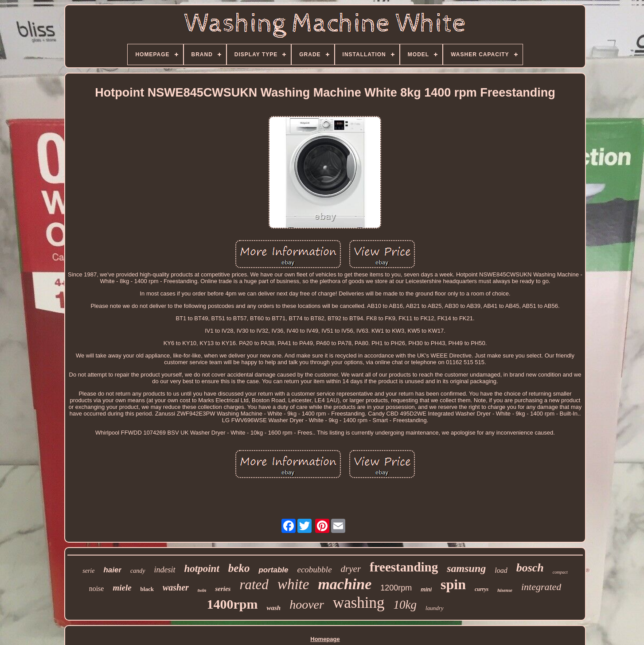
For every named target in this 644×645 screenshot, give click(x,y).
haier (112, 570)
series (223, 589)
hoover (307, 604)
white (293, 584)
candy (138, 571)
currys (482, 589)
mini (426, 590)
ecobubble (314, 569)
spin (453, 584)
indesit (165, 570)
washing (359, 603)
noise (97, 589)
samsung (466, 568)
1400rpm (232, 604)
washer (176, 587)
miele (122, 588)
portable (273, 570)
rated (254, 585)
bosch (530, 568)
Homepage (325, 639)
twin (202, 590)
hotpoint (202, 569)
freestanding (404, 567)
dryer (351, 569)
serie (88, 571)
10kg (405, 605)
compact (560, 572)
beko (239, 568)
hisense (505, 590)
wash (273, 608)
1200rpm (396, 588)
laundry (434, 608)
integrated (541, 587)
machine (345, 584)
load (501, 570)
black (147, 589)
